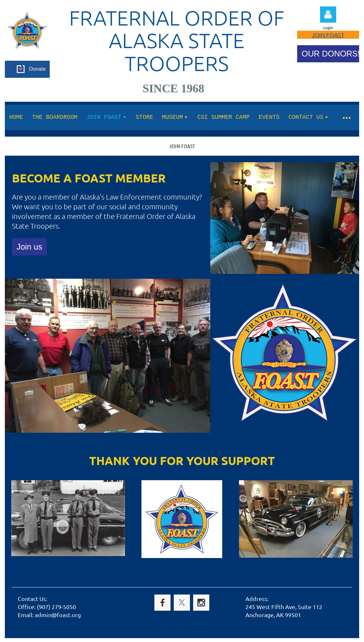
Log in (328, 15)
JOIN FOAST (328, 35)
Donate (37, 69)
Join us (29, 247)
